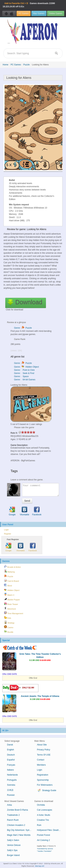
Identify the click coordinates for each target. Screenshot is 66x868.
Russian (11, 795)
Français (11, 765)
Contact (41, 760)
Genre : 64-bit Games (25, 380)
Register (8, 534)
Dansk (10, 745)
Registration (43, 775)
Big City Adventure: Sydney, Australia (21, 830)
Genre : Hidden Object (26, 367)
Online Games (56, 13)
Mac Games (39, 13)
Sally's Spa (12, 850)
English (10, 750)
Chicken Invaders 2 (16, 825)
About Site (42, 745)
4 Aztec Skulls (44, 815)
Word (8, 585)
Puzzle (26, 65)
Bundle (9, 632)
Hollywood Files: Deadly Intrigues (51, 830)
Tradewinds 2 (13, 815)
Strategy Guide (47, 791)
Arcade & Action (12, 567)
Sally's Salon (13, 840)
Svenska (11, 785)
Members (41, 765)
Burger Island (13, 855)
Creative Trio (43, 820)
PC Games (24, 13)
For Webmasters (45, 785)
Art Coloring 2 (43, 840)
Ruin (39, 825)
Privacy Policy (44, 750)
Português (12, 780)
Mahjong (9, 571)
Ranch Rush (13, 820)
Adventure (10, 608)
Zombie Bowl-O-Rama (18, 810)
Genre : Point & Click (24, 370)
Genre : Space (21, 376)
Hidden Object (12, 590)
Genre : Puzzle (23, 328)
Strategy (9, 622)
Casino (9, 627)
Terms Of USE (44, 755)
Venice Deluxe (14, 845)
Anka (9, 805)
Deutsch (11, 755)
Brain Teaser (11, 604)
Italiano (10, 770)
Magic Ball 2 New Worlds (19, 835)
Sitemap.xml (40, 866)
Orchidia (41, 805)
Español (11, 760)
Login (6, 530)
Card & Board (11, 580)
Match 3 (9, 594)
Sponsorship (43, 780)
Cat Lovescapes (45, 810)
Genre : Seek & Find (24, 373)
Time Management (14, 613)
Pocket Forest (43, 835)
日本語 (10, 790)
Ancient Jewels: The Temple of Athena (40, 696)
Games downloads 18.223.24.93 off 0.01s (29, 5)
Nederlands (12, 775)
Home (5, 65)
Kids (8, 618)
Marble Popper (12, 599)
